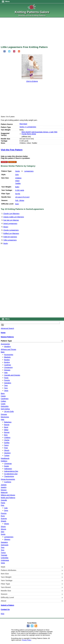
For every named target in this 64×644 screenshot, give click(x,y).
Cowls (3, 404)
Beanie (7, 425)
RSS (3, 614)
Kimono (4, 490)
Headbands (5, 458)
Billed (6, 430)
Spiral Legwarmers (10, 223)
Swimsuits (5, 545)
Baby (3, 352)
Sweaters (8, 383)
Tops (6, 385)
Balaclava (8, 422)
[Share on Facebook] (4, 52)
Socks (17, 171)
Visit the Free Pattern (12, 150)
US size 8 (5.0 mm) (22, 197)
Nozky (6, 243)
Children (18, 178)
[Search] (2, 325)
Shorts (3, 527)
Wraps (7, 524)
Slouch (7, 450)
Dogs (6, 510)
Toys (6, 388)
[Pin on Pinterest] (14, 52)
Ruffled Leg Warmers (11, 233)
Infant (17, 181)
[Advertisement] (32, 32)
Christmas (8, 463)
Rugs (3, 516)
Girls (17, 175)
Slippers (7, 539)
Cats (6, 508)
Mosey (6, 227)
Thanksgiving (9, 476)
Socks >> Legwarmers (28, 127)
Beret (6, 427)
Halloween (8, 469)
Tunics (3, 553)
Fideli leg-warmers (10, 237)
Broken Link (12, 162)
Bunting (7, 362)
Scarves (4, 518)
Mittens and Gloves (8, 495)
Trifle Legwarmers (10, 240)
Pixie (6, 448)
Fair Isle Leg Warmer (11, 220)
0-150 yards (20, 190)
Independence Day (11, 471)
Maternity (4, 492)
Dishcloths (5, 406)
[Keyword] (30, 323)
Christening (8, 367)
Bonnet (7, 432)
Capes (3, 396)
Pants (6, 378)
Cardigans (5, 399)
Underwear (5, 560)
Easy (17, 204)
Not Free (4, 162)
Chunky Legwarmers (11, 230)
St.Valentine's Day (11, 474)
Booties (7, 360)
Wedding (7, 347)
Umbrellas (5, 558)
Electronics (5, 417)
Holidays (4, 461)
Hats (6, 373)
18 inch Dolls (9, 411)
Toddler (18, 183)
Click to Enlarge (32, 81)
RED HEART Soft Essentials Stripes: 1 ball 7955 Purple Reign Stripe (39, 133)
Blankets (7, 357)
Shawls (3, 521)
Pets (2, 505)
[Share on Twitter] (9, 52)
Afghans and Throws (8, 349)
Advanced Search (7, 328)
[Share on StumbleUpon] (19, 52)
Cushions (8, 482)
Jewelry (4, 487)
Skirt (2, 532)
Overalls (4, 500)
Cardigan (8, 365)
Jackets (4, 485)
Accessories (5, 344)
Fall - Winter (20, 200)
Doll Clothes (5, 409)
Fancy (6, 445)
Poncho (7, 380)
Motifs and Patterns (8, 498)
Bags (3, 393)
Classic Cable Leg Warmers (14, 217)
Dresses (7, 370)
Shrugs (3, 529)
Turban (7, 455)
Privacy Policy (27, 640)
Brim (6, 435)
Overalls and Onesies (12, 375)
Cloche (7, 440)
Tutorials (4, 555)
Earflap (7, 443)
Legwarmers (29, 171)
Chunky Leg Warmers (11, 214)
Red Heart (23, 124)
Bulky (17, 187)
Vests (6, 391)
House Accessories (8, 479)
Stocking (7, 453)
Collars (3, 401)
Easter (7, 466)
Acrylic (18, 194)
